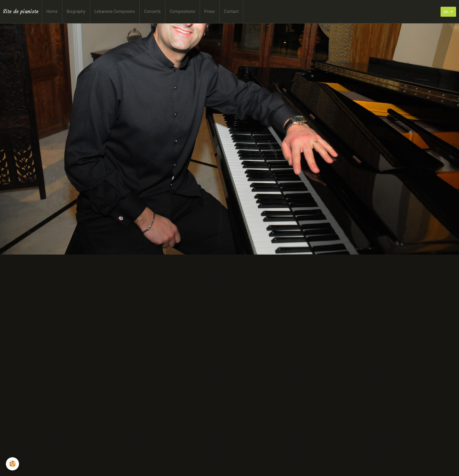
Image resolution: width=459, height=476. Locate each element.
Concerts (152, 11)
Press (210, 11)
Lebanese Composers (115, 11)
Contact (231, 11)
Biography (76, 11)
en (446, 12)
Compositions (183, 11)
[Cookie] (12, 464)
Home (52, 11)
